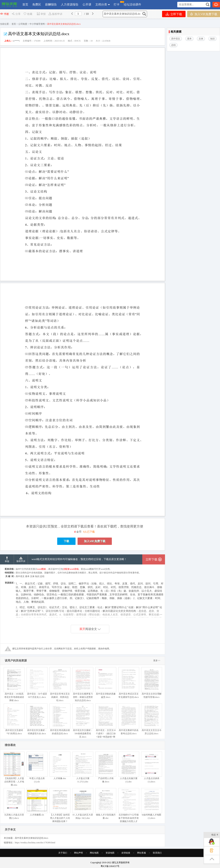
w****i (16, 41)
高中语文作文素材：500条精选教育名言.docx (83, 721)
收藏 (28, 14)
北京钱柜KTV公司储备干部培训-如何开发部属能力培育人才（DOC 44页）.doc (129, 807)
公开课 (87, 4)
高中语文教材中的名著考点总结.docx (129, 719)
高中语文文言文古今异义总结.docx (152, 719)
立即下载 (174, 14)
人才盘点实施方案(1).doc (129, 767)
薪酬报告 (51, 4)
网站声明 (78, 853)
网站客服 (142, 853)
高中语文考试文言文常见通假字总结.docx (129, 683)
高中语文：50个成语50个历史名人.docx (37, 683)
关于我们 (63, 853)
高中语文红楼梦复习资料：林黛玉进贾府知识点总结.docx (83, 684)
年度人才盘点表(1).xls (37, 767)
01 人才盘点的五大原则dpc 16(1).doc (83, 804)
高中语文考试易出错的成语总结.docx (60, 719)
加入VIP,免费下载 (204, 14)
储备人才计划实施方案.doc (106, 804)
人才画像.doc (60, 766)
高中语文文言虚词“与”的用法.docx (14, 719)
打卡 (117, 4)
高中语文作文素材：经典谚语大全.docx (37, 719)
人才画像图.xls (37, 802)
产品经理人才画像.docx (106, 767)
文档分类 (101, 4)
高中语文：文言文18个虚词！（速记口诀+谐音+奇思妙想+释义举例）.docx (106, 722)
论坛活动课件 (132, 4)
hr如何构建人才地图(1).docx (152, 804)
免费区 (37, 4)
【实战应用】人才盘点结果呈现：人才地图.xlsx (14, 769)
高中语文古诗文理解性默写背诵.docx (152, 683)
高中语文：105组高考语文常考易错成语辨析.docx (14, 684)
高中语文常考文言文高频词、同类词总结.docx (60, 684)
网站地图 (94, 853)
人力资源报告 (70, 4)
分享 (16, 14)
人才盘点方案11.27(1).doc (83, 767)
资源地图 (110, 853)
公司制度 (23, 24)
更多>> (157, 661)
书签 (4, 14)
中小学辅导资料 (37, 24)
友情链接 (126, 853)
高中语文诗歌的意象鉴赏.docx (106, 683)
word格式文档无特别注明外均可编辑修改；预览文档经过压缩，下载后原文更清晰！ (79, 559)
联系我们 (157, 853)
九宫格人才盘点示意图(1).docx (14, 804)
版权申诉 (55, 14)
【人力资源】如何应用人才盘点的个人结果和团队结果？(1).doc (60, 807)
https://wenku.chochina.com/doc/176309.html (35, 843)
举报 (41, 14)
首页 (25, 4)
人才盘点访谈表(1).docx (152, 767)
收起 (215, 835)
